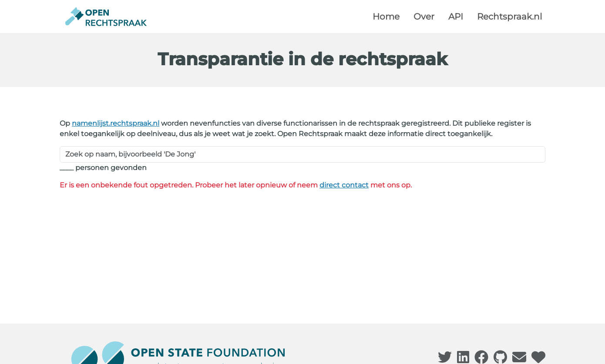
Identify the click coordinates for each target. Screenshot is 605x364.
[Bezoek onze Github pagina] (500, 360)
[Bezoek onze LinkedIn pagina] (463, 360)
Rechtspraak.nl (509, 17)
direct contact (344, 185)
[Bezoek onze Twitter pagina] (445, 360)
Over (424, 17)
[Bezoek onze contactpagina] (519, 360)
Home (386, 17)
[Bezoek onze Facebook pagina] (481, 360)
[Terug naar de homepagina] (106, 17)
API (456, 17)
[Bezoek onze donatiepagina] (538, 360)
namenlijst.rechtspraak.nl (116, 123)
